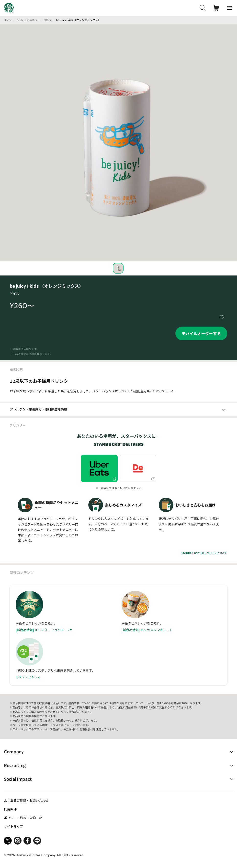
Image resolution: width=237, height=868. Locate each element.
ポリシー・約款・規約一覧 (23, 818)
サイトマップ (13, 826)
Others (48, 20)
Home (8, 20)
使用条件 (10, 809)
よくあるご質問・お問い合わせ (26, 800)
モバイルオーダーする (201, 333)
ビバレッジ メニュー (28, 20)
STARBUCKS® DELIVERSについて (204, 553)
